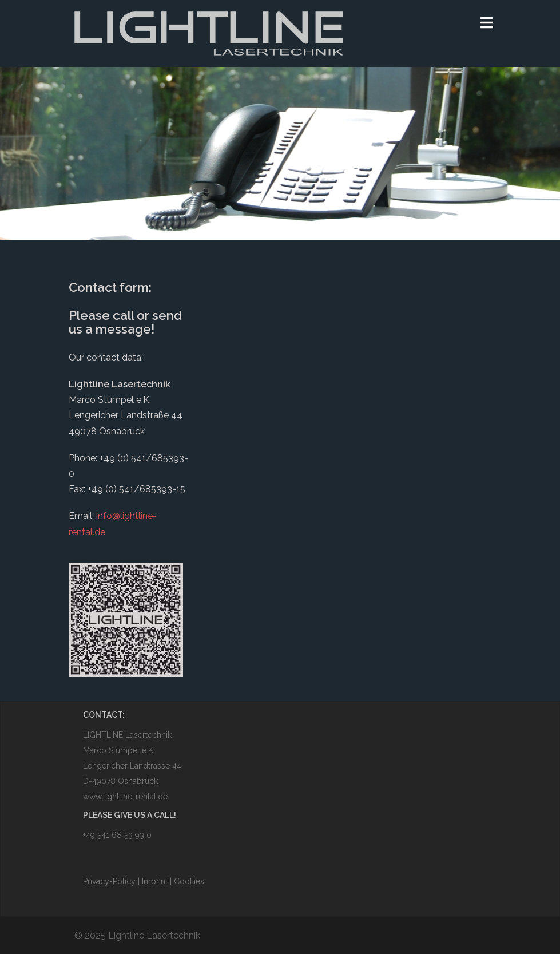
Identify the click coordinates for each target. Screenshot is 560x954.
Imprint (155, 881)
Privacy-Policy (110, 881)
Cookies (189, 881)
